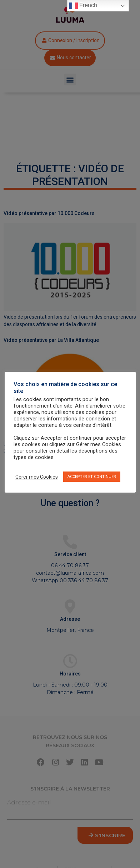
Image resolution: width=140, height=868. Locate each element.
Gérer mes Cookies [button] (37, 477)
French (83, 6)
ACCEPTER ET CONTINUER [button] (92, 477)
